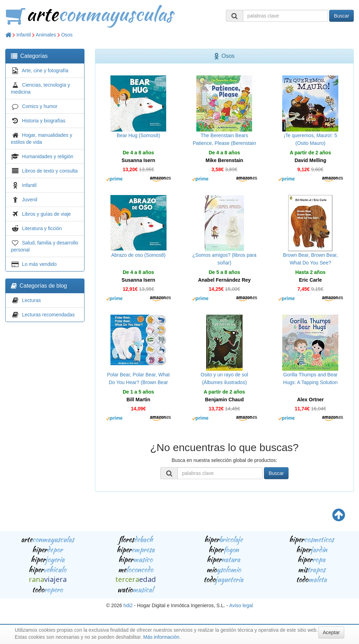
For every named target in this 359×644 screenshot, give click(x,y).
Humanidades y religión (48, 156)
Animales (46, 35)
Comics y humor (40, 106)
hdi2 (128, 605)
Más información (161, 637)
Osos (67, 35)
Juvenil (30, 200)
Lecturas (32, 300)
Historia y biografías (44, 121)
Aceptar (331, 632)
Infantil (24, 35)
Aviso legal (241, 605)
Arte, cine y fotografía (45, 71)
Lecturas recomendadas (48, 315)
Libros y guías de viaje (46, 214)
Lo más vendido (39, 264)
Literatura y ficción (42, 228)
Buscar (341, 16)
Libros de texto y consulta (50, 171)
